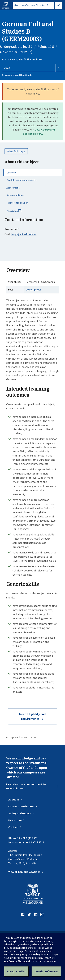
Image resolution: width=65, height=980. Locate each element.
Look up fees (34, 289)
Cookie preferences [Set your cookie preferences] (46, 971)
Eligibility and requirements (21, 180)
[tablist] (37, 5)
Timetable (18, 213)
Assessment (13, 188)
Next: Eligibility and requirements (32, 716)
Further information (17, 203)
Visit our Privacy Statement (29, 959)
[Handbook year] (32, 68)
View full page (16, 151)
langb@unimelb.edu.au (24, 234)
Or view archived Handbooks (17, 75)
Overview (11, 173)
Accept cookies (16, 971)
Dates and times (15, 195)
